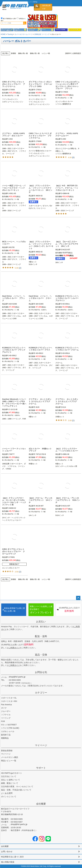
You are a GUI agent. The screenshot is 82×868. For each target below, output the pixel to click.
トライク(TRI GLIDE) (10, 728)
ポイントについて (9, 797)
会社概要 (41, 804)
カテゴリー (41, 693)
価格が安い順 (35, 53)
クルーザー (6, 711)
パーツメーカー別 (75, 30)
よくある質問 (7, 793)
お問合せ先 (41, 672)
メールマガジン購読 (10, 757)
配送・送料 (41, 636)
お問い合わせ (7, 852)
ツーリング (6, 718)
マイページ (41, 745)
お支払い (41, 622)
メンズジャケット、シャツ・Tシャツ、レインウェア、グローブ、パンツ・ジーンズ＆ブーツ (21, 30)
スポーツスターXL (9, 698)
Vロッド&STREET (9, 725)
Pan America (6, 705)
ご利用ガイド (14, 648)
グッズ (48, 30)
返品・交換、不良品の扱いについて (16, 790)
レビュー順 (46, 53)
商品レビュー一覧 (9, 761)
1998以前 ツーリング (42, 34)
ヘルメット (34, 30)
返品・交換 (41, 655)
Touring (10, 34)
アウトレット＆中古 (61, 30)
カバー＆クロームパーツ (23, 34)
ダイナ (4, 708)
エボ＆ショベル (8, 731)
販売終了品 (6, 735)
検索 (25, 23)
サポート (41, 768)
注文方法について (9, 776)
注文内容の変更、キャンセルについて (17, 786)
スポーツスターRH (9, 701)
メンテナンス (7, 30)
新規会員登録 (7, 751)
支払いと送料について (11, 780)
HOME (3, 34)
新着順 (13, 53)
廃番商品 (5, 738)
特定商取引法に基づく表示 (12, 857)
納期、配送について (10, 783)
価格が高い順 (23, 53)
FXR (3, 721)
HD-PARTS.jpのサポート (12, 773)
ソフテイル (6, 715)
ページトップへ (78, 598)
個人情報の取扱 (8, 862)
